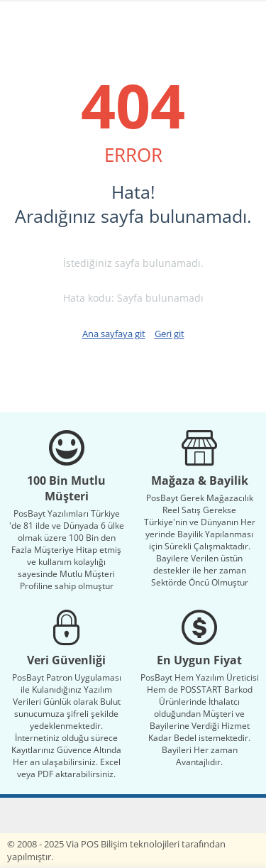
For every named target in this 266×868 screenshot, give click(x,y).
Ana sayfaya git (114, 334)
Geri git (170, 334)
